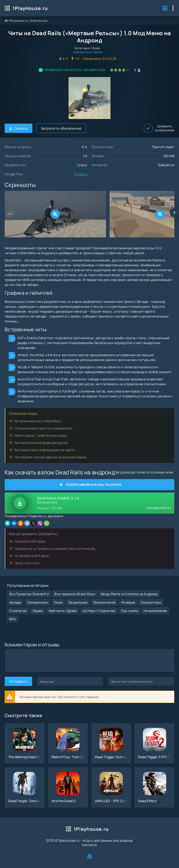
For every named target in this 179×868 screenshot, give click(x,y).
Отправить (18, 681)
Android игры (39, 21)
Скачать (19, 128)
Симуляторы (151, 602)
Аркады (15, 602)
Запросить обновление (61, 128)
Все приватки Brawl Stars (75, 594)
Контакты (89, 845)
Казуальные (78, 602)
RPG (13, 619)
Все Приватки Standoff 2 (29, 594)
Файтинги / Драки (63, 611)
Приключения (104, 602)
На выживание (155, 611)
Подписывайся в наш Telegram (89, 485)
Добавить (159, 128)
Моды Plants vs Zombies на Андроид (129, 594)
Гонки (58, 602)
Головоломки (38, 602)
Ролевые (128, 602)
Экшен (98, 52)
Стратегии (18, 611)
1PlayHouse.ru (30, 8)
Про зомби (129, 611)
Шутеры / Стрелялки (99, 611)
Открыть (81, 174)
